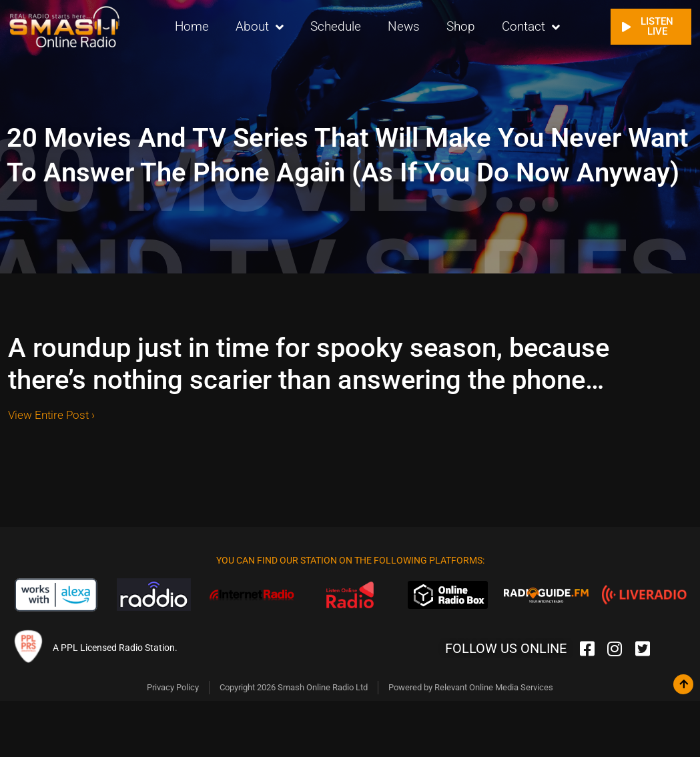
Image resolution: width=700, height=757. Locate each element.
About (260, 27)
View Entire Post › (51, 415)
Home (192, 26)
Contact (531, 27)
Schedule (336, 26)
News (404, 26)
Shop (461, 26)
